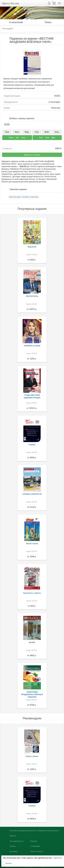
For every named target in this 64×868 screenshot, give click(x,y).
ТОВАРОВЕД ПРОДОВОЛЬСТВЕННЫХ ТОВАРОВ (32, 694)
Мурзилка (32, 247)
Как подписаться (16, 841)
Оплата (13, 846)
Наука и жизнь (32, 756)
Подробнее (57, 858)
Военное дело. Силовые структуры (24, 197)
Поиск (48, 22)
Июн (57, 132)
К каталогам (16, 22)
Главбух (32, 445)
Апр (37, 132)
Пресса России (10, 3)
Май (47, 132)
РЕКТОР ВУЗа (32, 296)
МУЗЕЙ (32, 642)
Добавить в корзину (32, 155)
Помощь (34, 841)
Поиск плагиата (37, 851)
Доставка (13, 851)
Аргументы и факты (32, 593)
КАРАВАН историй (32, 346)
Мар (27, 132)
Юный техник (32, 544)
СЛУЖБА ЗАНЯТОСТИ (32, 494)
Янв (7, 132)
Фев (17, 132)
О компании (35, 846)
